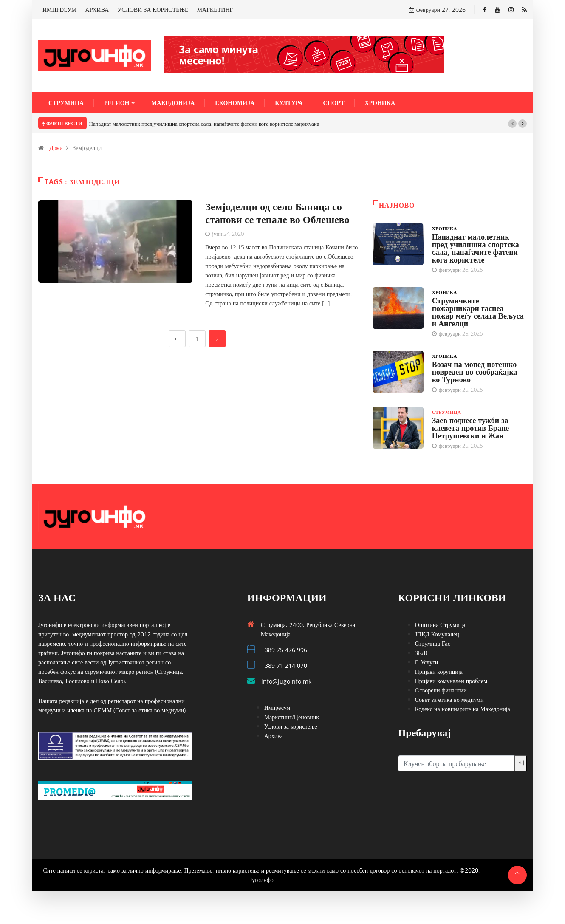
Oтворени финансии (441, 690)
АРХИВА (97, 10)
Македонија (173, 103)
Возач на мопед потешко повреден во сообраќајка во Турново (475, 372)
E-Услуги (427, 662)
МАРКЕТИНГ (215, 10)
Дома (56, 148)
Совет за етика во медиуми (449, 699)
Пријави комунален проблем (451, 681)
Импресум (277, 708)
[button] (512, 124)
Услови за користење (291, 726)
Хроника (380, 103)
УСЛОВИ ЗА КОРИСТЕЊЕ (153, 10)
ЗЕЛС (422, 653)
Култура (289, 103)
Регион (117, 103)
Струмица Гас (433, 643)
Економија (235, 103)
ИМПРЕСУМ (60, 10)
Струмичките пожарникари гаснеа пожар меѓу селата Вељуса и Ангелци (478, 312)
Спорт (334, 103)
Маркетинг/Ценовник (292, 717)
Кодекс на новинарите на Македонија (463, 709)
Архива (274, 736)
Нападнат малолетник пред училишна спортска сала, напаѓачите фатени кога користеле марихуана (204, 124)
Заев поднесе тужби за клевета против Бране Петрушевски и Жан (471, 428)
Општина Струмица (440, 625)
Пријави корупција (439, 671)
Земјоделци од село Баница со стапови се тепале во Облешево (277, 213)
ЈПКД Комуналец (437, 634)
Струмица (66, 103)
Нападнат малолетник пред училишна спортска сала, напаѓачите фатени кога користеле (476, 248)
